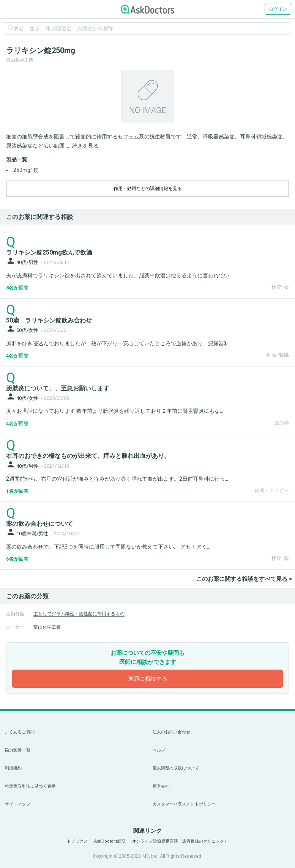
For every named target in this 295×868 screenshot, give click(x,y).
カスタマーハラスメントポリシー (184, 804)
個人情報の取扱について (176, 768)
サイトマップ (18, 804)
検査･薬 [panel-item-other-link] (280, 287)
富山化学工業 (47, 627)
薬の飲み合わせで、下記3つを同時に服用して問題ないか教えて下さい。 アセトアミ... (108, 547)
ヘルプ (159, 750)
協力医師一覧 (18, 750)
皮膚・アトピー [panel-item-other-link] (272, 490)
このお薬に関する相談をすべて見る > (244, 579)
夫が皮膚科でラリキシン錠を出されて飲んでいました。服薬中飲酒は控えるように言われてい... (119, 275)
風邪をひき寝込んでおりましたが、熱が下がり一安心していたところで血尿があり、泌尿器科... (119, 343)
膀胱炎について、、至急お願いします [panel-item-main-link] (58, 388)
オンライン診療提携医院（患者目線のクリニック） (180, 841)
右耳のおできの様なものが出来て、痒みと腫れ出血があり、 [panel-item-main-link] (88, 456)
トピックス (77, 841)
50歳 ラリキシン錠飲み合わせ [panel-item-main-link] (49, 320)
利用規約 (13, 768)
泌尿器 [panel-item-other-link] (282, 423)
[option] (147, 97)
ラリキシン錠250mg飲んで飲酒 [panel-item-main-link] (49, 252)
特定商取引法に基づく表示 (30, 786)
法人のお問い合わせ (172, 732)
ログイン (278, 9)
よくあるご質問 (20, 732)
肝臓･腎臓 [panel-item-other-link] (278, 355)
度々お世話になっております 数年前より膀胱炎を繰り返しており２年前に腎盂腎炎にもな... (115, 411)
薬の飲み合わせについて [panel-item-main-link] (39, 524)
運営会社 (161, 786)
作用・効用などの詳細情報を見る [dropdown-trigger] (148, 189)
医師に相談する (147, 679)
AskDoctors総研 (110, 841)
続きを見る (85, 146)
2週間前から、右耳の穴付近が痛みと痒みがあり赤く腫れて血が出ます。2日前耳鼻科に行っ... (117, 479)
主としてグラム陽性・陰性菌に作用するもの (79, 614)
